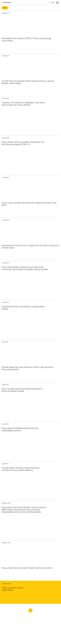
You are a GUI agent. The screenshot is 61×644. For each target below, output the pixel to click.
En (50, 2)
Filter (5, 8)
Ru (53, 2)
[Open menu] (57, 3)
